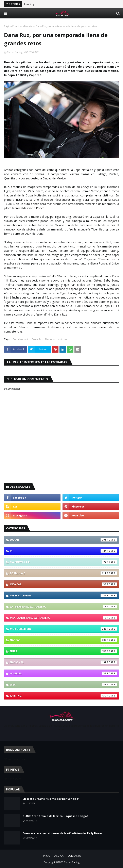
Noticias (29, 26)
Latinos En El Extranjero (63, 607)
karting (63, 696)
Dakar (63, 540)
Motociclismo (63, 629)
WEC (63, 685)
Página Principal (13, 26)
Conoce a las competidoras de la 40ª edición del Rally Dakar (62, 833)
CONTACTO (74, 856)
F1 (63, 551)
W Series (63, 673)
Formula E (63, 573)
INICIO (47, 856)
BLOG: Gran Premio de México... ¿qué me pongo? (55, 816)
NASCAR (63, 640)
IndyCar (63, 584)
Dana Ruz (37, 339)
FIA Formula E (63, 562)
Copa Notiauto (21, 339)
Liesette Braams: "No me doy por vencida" (51, 799)
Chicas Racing (15, 52)
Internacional (63, 595)
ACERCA (59, 856)
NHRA (63, 651)
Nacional (50, 339)
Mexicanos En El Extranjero (63, 618)
